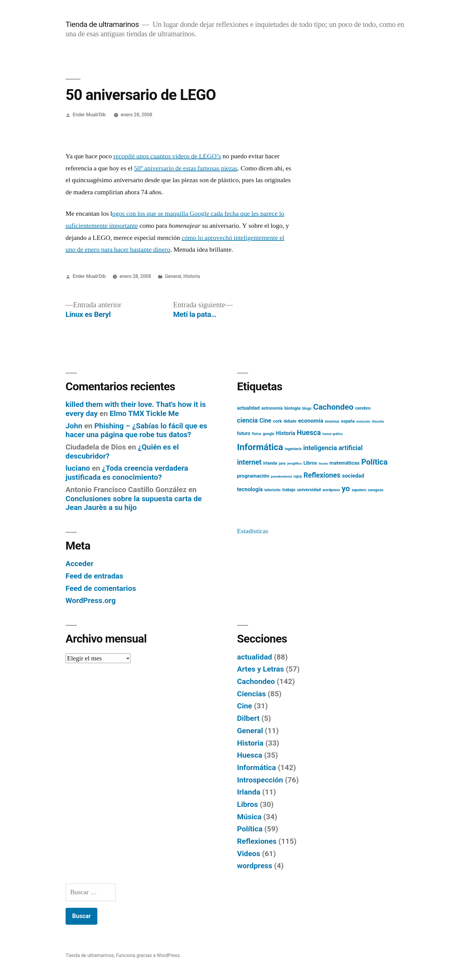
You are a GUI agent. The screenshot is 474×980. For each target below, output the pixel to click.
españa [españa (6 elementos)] (348, 421)
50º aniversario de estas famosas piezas (186, 168)
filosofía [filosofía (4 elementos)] (378, 422)
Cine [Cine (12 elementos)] (265, 421)
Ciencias (251, 694)
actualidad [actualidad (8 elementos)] (248, 408)
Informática (256, 767)
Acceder (80, 564)
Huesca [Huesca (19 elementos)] (309, 433)
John (74, 426)
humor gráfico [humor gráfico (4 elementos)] (333, 434)
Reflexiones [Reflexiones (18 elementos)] (322, 475)
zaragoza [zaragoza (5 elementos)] (376, 490)
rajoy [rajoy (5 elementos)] (298, 476)
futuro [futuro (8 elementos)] (244, 433)
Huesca (250, 755)
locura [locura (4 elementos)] (323, 464)
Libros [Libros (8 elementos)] (310, 463)
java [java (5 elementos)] (282, 463)
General (173, 276)
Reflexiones (257, 841)
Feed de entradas (94, 576)
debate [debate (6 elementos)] (290, 421)
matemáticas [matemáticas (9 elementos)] (344, 463)
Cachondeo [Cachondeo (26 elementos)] (333, 407)
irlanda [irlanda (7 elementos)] (270, 463)
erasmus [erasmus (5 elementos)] (332, 421)
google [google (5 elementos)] (268, 434)
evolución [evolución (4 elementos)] (363, 422)
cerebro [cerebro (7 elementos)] (363, 408)
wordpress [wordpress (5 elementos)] (331, 490)
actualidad (255, 657)
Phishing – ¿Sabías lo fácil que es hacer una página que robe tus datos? (136, 430)
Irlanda (249, 792)
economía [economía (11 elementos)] (311, 421)
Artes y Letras (260, 669)
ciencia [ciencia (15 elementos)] (247, 420)
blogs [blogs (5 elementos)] (307, 408)
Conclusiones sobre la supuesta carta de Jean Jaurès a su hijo (134, 503)
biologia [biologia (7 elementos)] (293, 408)
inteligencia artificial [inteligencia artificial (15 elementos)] (333, 448)
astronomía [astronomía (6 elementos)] (272, 408)
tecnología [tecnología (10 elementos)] (250, 489)
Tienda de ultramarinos (102, 24)
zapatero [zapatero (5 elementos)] (359, 490)
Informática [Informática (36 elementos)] (260, 447)
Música (249, 817)
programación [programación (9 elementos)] (253, 476)
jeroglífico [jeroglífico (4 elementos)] (294, 464)
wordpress (255, 866)
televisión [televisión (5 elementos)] (272, 490)
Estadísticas (253, 531)
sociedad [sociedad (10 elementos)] (353, 476)
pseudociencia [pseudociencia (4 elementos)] (281, 477)
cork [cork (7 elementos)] (278, 421)
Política (250, 829)
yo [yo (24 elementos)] (346, 488)
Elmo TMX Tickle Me (144, 413)
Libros (247, 804)
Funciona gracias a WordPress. (149, 955)
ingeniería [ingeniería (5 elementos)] (293, 449)
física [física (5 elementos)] (256, 434)
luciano (78, 468)
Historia (192, 276)
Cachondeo (256, 681)
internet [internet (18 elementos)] (249, 462)
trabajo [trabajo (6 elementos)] (289, 490)
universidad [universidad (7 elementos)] (309, 490)
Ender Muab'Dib (89, 115)
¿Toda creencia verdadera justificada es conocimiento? (127, 473)
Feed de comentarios (101, 588)
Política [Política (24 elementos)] (374, 462)
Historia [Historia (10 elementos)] (286, 433)
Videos (249, 854)
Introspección (260, 780)
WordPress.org (91, 600)
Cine (245, 706)
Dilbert (248, 718)
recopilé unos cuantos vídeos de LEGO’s (167, 156)
